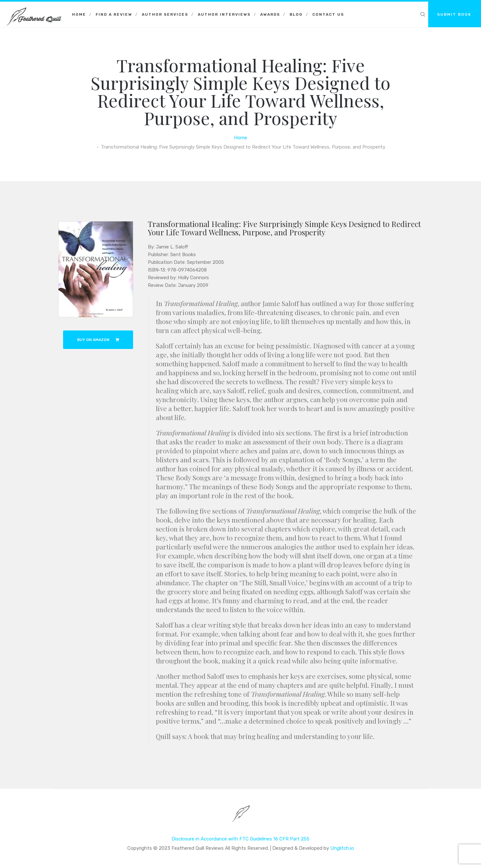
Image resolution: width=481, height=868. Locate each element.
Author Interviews (224, 14)
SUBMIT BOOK (454, 14)
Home (79, 14)
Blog (296, 14)
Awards (270, 14)
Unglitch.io (342, 848)
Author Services (165, 14)
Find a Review (114, 14)
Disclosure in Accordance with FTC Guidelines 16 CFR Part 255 (240, 839)
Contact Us (328, 14)
